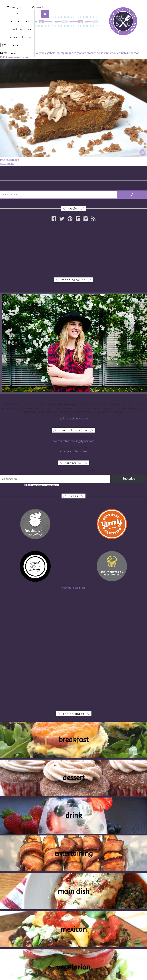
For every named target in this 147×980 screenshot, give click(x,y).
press (14, 45)
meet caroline (21, 29)
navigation (17, 7)
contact (16, 53)
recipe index (19, 21)
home (14, 13)
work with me (20, 37)
